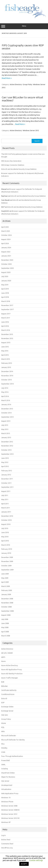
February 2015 (7, 363)
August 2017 (6, 314)
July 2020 (5, 276)
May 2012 (5, 462)
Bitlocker (5, 686)
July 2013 (5, 425)
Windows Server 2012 (31, 130)
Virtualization (6, 789)
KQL (3, 727)
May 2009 (5, 578)
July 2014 (5, 388)
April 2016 (5, 326)
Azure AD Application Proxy (12, 669)
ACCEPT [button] (24, 864)
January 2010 (6, 553)
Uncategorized (7, 785)
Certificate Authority (9, 690)
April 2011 (5, 504)
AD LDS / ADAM (7, 653)
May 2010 (5, 537)
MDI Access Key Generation (11, 161)
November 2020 (7, 260)
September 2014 (7, 384)
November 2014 (7, 376)
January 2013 (6, 437)
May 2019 (5, 285)
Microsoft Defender (9, 736)
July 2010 (5, 528)
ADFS (3, 657)
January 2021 (6, 256)
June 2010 (5, 532)
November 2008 (7, 603)
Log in (3, 835)
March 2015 (6, 359)
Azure (3, 661)
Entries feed (6, 840)
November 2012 (7, 446)
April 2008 (5, 632)
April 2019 (5, 289)
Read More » (7, 78)
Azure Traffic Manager (10, 678)
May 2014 (5, 392)
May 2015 (5, 351)
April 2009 (5, 582)
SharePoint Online (8, 773)
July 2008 (5, 619)
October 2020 (6, 264)
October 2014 (6, 380)
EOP (3, 703)
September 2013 (7, 417)
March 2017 (6, 318)
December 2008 (7, 599)
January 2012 (6, 475)
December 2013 (7, 409)
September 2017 (7, 309)
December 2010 (7, 516)
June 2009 (5, 574)
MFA (3, 731)
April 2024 (5, 243)
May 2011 (5, 499)
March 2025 (6, 231)
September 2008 (7, 611)
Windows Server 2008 (9, 806)
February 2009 (7, 590)
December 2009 (7, 557)
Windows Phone (7, 802)
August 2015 (6, 342)
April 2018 (5, 297)
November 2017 (7, 305)
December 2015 (7, 334)
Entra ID (4, 698)
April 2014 (5, 396)
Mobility (4, 748)
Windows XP (6, 822)
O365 (3, 752)
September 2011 (7, 487)
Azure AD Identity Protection (12, 674)
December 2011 (7, 479)
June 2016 (5, 322)
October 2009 (6, 566)
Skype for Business (8, 777)
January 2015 (6, 367)
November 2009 (7, 561)
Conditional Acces (8, 694)
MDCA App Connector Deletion (13, 165)
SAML (3, 764)
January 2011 (6, 512)
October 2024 (6, 235)
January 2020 (6, 281)
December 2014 (7, 371)
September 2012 (7, 454)
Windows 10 (6, 797)
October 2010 (6, 520)
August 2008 (6, 615)
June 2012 (5, 458)
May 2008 (5, 627)
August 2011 (6, 491)
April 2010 (5, 541)
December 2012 (7, 442)
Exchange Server (7, 711)
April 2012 (5, 466)
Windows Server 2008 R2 (10, 810)
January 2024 (6, 247)
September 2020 (7, 268)
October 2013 (6, 413)
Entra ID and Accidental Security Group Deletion (19, 169)
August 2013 (6, 421)
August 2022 (6, 252)
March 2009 (6, 586)
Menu (24, 26)
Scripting (5, 769)
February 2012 (7, 471)
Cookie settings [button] (36, 860)
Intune (4, 723)
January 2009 (6, 594)
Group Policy (27, 84)
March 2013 (6, 433)
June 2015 (5, 347)
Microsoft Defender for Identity (13, 740)
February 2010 (7, 549)
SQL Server (5, 781)
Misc (3, 744)
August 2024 (6, 239)
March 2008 (6, 636)
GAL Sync (5, 715)
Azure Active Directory (10, 665)
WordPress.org (7, 848)
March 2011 (6, 508)
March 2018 (6, 301)
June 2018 (5, 293)
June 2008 (5, 623)
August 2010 (6, 524)
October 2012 (6, 450)
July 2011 (5, 495)
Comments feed (7, 844)
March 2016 (6, 330)
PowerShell (5, 760)
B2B (3, 682)
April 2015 (5, 355)
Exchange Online (7, 707)
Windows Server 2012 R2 (10, 818)
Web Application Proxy (10, 793)
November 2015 (7, 338)
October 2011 (6, 483)
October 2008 (6, 607)
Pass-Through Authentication (12, 756)
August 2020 (6, 272)
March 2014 (6, 400)
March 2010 (6, 545)
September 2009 (7, 570)
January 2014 (6, 404)
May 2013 (5, 429)
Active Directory (16, 84)
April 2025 (5, 227)
